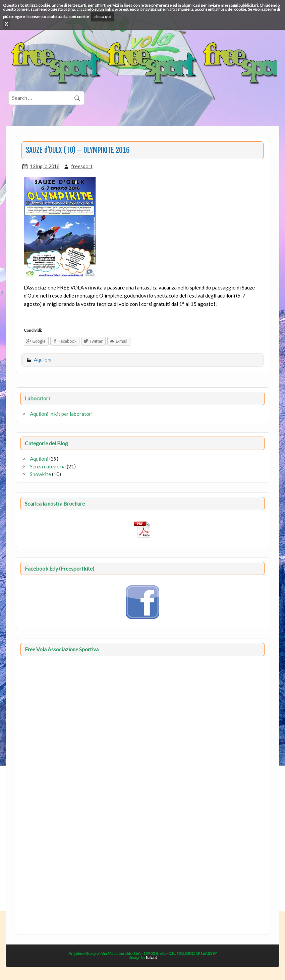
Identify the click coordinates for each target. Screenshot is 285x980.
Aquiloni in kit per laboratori (61, 414)
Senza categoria (48, 466)
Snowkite (40, 474)
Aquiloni (43, 360)
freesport (82, 166)
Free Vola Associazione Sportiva (62, 649)
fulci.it (151, 957)
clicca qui (102, 17)
